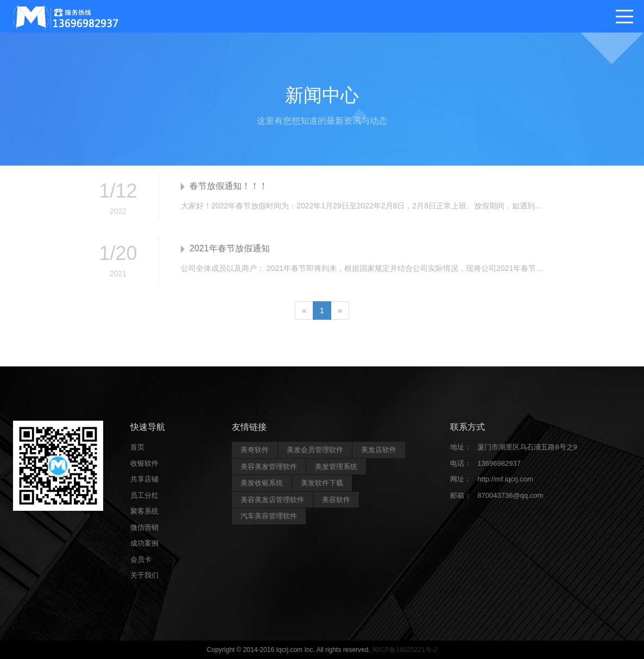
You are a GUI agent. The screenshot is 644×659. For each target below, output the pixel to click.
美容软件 (336, 500)
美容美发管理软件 (269, 467)
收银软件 (144, 463)
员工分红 (144, 495)
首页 (137, 447)
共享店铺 (144, 479)
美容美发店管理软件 (272, 500)
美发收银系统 (262, 483)
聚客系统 (144, 511)
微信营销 (144, 527)
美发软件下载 (322, 483)
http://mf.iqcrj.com (505, 479)
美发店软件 (379, 450)
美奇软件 (255, 450)
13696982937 (499, 463)
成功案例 (144, 543)
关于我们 (144, 575)
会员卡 (141, 559)
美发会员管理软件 (315, 450)
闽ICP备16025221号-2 (405, 650)
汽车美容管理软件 (269, 516)
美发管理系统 (336, 467)
